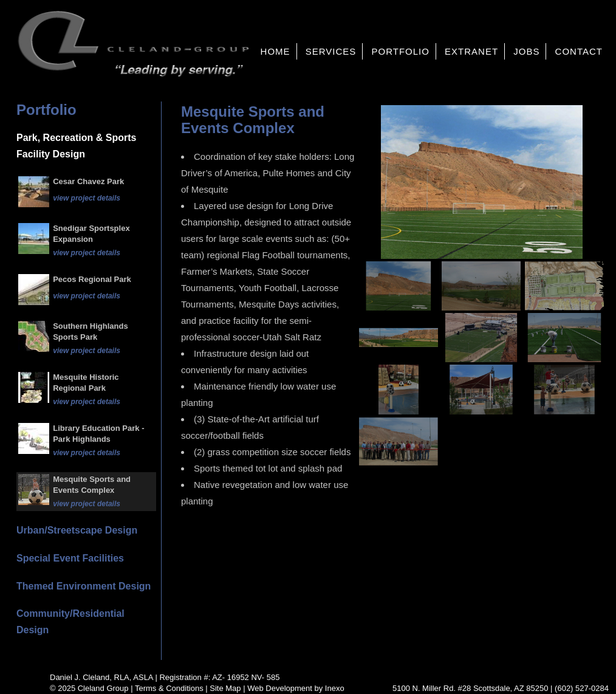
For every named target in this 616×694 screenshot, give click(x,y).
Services (331, 51)
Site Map (225, 688)
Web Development (280, 688)
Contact (579, 51)
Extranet (471, 51)
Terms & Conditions (169, 688)
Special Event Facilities (70, 558)
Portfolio (400, 51)
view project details (87, 198)
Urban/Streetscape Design (77, 530)
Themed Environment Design (84, 586)
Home (275, 51)
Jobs (526, 51)
